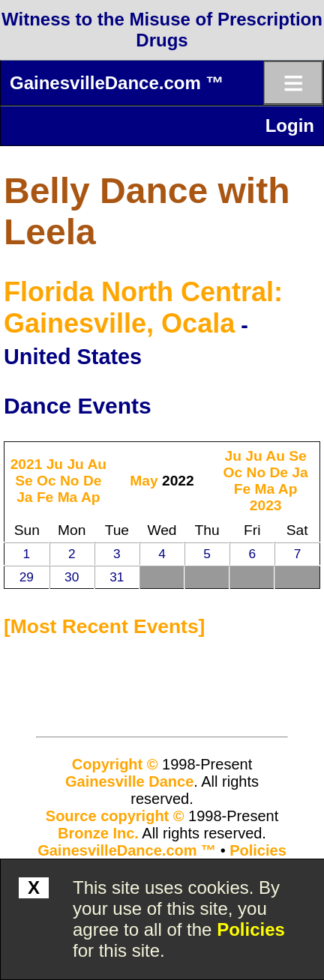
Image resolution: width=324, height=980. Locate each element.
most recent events (105, 626)
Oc (46, 481)
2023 (266, 505)
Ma (68, 497)
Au (97, 464)
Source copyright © (115, 816)
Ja (24, 497)
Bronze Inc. (98, 833)
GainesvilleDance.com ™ (117, 83)
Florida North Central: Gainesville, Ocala (143, 308)
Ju (55, 464)
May (144, 481)
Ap (91, 497)
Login (290, 125)
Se (24, 481)
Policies (251, 929)
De (93, 481)
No (70, 481)
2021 (27, 464)
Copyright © (115, 764)
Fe (45, 497)
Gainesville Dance (129, 781)
